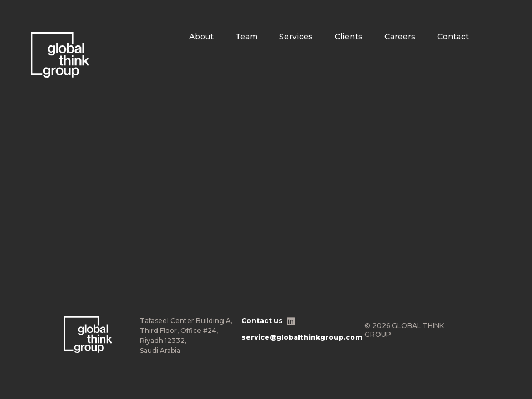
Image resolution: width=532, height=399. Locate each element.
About (201, 37)
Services (296, 37)
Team (246, 37)
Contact (453, 37)
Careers (400, 37)
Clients (349, 37)
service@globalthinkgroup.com (302, 337)
